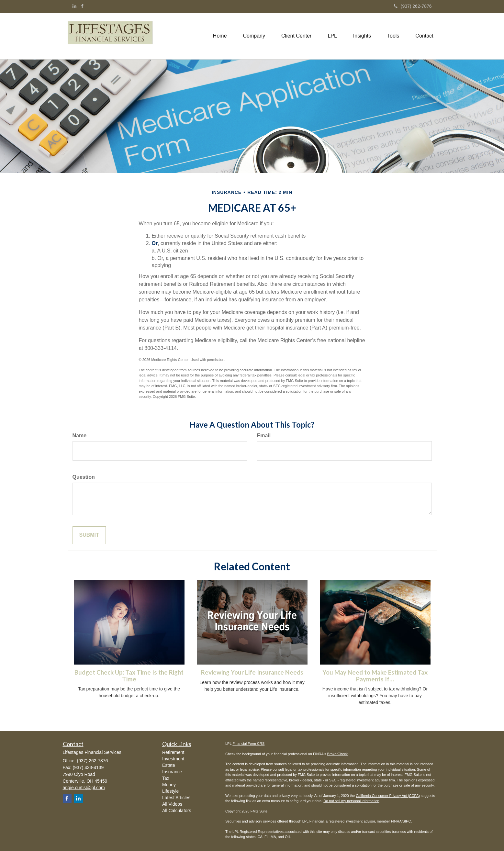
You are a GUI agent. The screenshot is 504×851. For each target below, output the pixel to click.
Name (80, 436)
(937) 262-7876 (413, 6)
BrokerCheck (338, 754)
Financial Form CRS (248, 744)
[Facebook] (82, 6)
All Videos (172, 804)
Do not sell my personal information (351, 801)
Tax (166, 778)
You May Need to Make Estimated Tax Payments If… (375, 676)
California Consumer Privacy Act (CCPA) (388, 796)
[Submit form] (89, 535)
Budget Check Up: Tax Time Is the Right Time (129, 676)
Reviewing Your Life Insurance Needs (252, 672)
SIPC (407, 821)
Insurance (172, 772)
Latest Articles (176, 798)
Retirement (173, 752)
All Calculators (177, 811)
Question (84, 477)
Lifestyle (170, 791)
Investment (173, 759)
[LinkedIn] (74, 6)
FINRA (396, 821)
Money (169, 785)
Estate (169, 765)
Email (264, 436)
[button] (254, 36)
